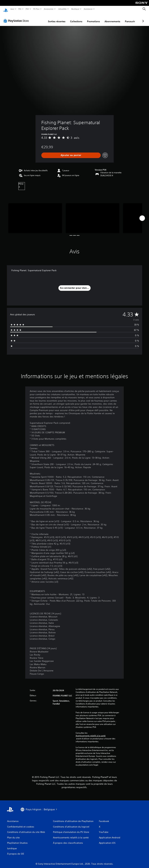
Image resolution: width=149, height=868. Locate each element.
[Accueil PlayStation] (6, 9)
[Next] (142, 215)
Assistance (88, 9)
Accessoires (49, 9)
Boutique (75, 9)
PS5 (20, 9)
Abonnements (95, 18)
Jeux (12, 9)
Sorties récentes (39, 18)
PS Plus (36, 9)
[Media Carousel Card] (35, 215)
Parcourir (113, 18)
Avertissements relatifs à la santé (91, 733)
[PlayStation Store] (17, 18)
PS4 (27, 9)
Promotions (76, 18)
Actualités (62, 9)
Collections (59, 18)
